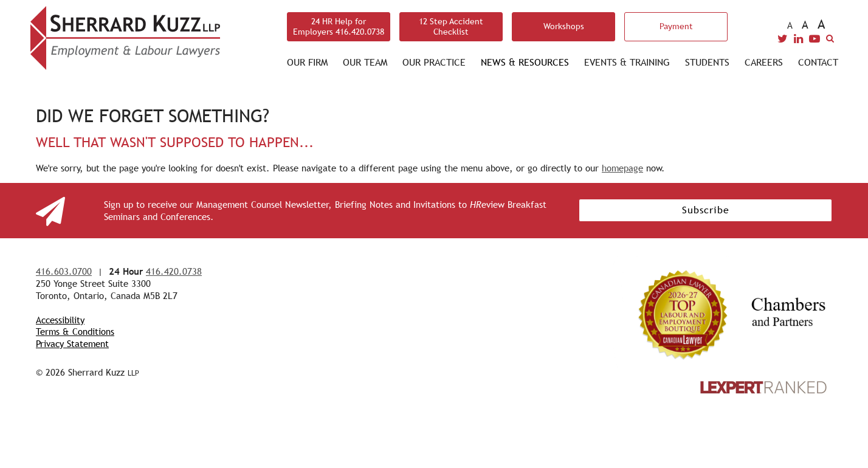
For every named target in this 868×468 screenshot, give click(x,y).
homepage (622, 168)
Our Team (365, 62)
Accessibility (60, 320)
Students (707, 62)
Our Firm (307, 62)
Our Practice (434, 62)
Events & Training (627, 62)
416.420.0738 (174, 271)
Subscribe (706, 210)
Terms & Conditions (75, 332)
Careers (764, 62)
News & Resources (525, 62)
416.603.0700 (64, 271)
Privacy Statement (72, 344)
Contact (818, 62)
